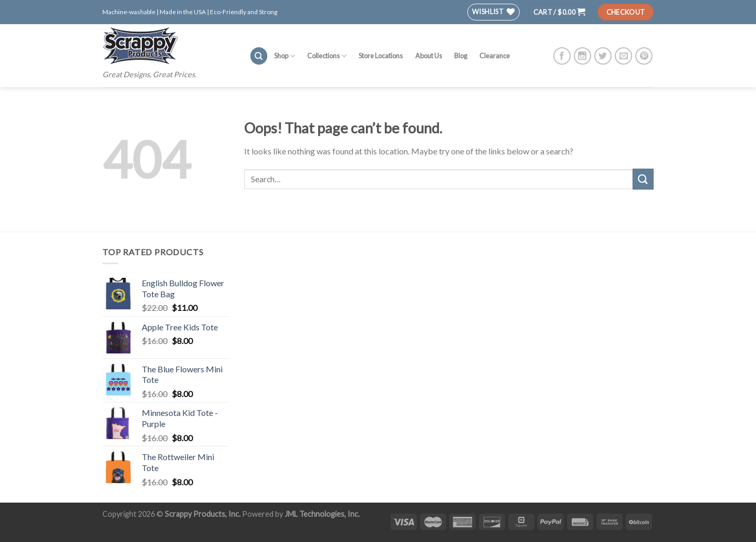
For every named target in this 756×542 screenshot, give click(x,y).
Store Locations (381, 56)
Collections (327, 56)
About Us (429, 56)
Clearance (495, 56)
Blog (461, 56)
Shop (285, 56)
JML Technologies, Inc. (322, 514)
